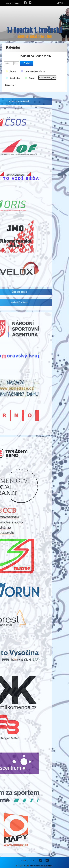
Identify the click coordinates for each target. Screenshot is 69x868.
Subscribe (12, 84)
